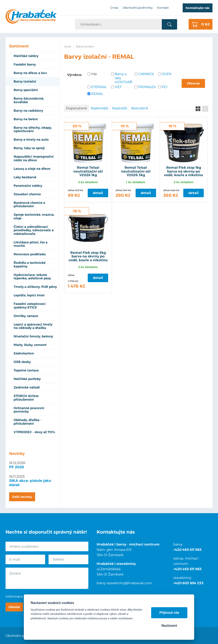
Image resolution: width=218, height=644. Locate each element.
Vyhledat (169, 24)
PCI (165, 87)
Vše (94, 74)
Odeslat (14, 607)
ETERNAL (99, 87)
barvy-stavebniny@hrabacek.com (124, 583)
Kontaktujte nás (198, 8)
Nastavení (169, 626)
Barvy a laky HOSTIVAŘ (124, 78)
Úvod (68, 46)
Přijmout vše (169, 613)
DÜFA (167, 74)
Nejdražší (120, 108)
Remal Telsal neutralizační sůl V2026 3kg (136, 171)
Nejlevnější (99, 108)
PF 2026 (17, 467)
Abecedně (139, 108)
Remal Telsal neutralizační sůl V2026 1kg (88, 171)
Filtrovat (193, 83)
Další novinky (22, 497)
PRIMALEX (147, 87)
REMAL (97, 94)
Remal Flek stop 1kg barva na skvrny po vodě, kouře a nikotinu (184, 171)
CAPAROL (146, 74)
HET (118, 87)
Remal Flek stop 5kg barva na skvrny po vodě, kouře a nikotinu (88, 256)
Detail (98, 193)
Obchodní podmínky (22, 636)
